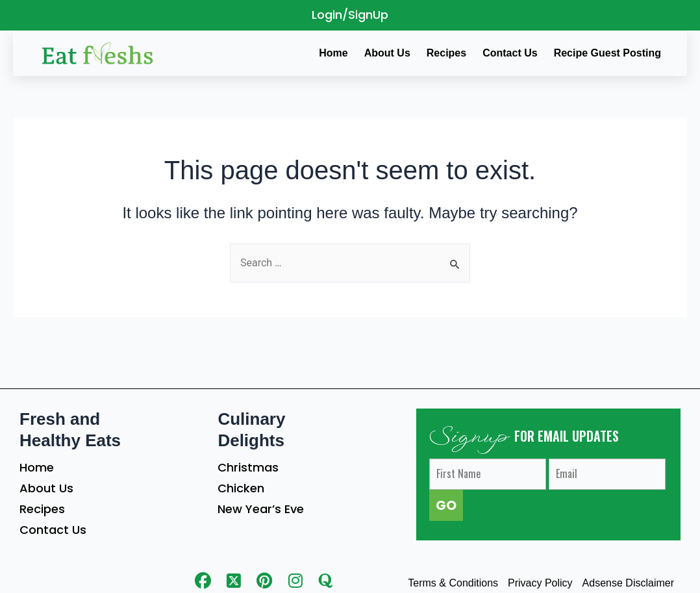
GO (446, 505)
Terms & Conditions (453, 583)
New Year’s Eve (261, 509)
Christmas (248, 467)
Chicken (241, 488)
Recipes (42, 509)
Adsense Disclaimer (628, 583)
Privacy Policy (540, 583)
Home (37, 467)
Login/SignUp (350, 15)
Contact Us (53, 530)
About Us (46, 488)
